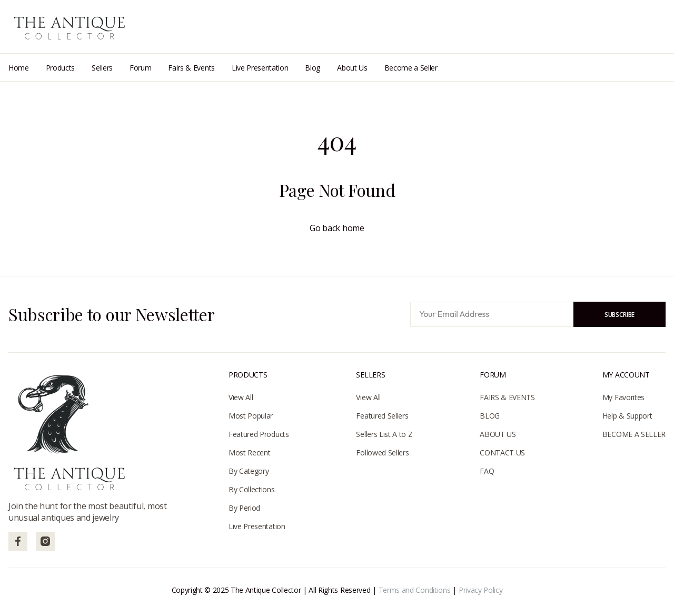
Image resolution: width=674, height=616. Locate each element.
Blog (313, 68)
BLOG (490, 416)
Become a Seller (411, 68)
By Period (244, 508)
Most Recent (249, 453)
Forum (140, 68)
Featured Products (259, 434)
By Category (249, 471)
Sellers (102, 68)
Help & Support (627, 416)
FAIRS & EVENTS (507, 397)
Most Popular (251, 416)
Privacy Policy (481, 590)
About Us (352, 68)
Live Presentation (260, 68)
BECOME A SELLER (634, 434)
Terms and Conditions (415, 590)
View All (241, 397)
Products (60, 68)
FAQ (487, 471)
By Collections (252, 489)
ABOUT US (498, 434)
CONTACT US (502, 453)
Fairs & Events (191, 68)
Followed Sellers (382, 453)
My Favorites (623, 397)
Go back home (337, 228)
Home (19, 68)
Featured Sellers (382, 416)
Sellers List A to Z (384, 434)
